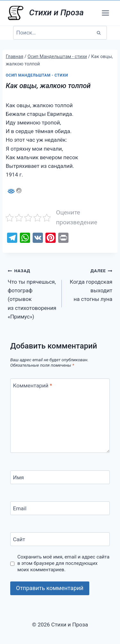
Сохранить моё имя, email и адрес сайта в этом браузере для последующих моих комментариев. (63, 563)
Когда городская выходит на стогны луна (90, 284)
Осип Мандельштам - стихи (37, 75)
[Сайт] (60, 539)
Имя (19, 477)
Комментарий (33, 386)
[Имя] (60, 477)
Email (20, 508)
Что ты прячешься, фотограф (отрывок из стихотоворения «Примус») (32, 293)
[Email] (60, 508)
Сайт (19, 539)
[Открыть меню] (105, 13)
